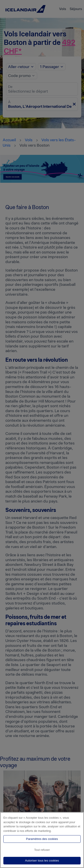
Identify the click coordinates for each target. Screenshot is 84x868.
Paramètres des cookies (42, 839)
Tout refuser (42, 850)
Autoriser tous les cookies (42, 861)
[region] (42, 840)
